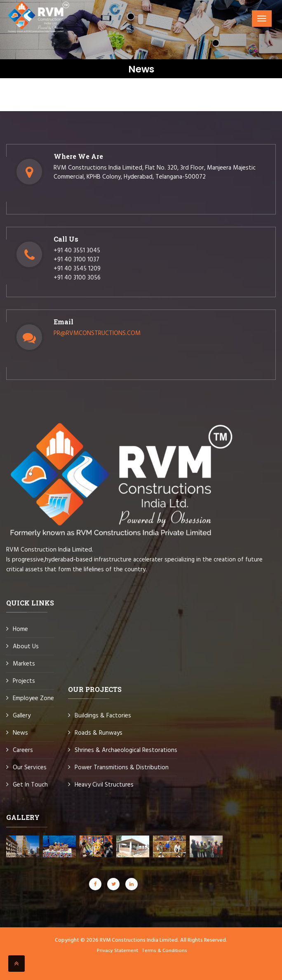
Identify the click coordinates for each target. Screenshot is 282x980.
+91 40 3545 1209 (77, 269)
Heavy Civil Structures (104, 785)
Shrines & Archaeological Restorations (126, 750)
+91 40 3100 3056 (77, 278)
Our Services (30, 768)
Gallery (22, 716)
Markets (24, 664)
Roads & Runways (99, 733)
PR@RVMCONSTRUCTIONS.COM (97, 333)
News (20, 733)
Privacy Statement (117, 951)
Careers (23, 750)
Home (20, 629)
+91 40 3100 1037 (76, 260)
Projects (24, 681)
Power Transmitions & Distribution (122, 768)
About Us (26, 647)
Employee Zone (33, 698)
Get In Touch (30, 785)
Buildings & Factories (103, 716)
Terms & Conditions (164, 951)
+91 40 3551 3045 (77, 251)
